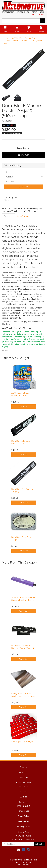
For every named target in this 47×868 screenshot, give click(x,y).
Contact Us (23, 802)
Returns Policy (23, 821)
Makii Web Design (24, 865)
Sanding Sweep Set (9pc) (23, 742)
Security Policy (24, 832)
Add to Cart (24, 407)
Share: (9, 125)
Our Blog (23, 797)
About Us (24, 792)
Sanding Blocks (31, 38)
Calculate (24, 187)
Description (9, 216)
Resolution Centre (24, 783)
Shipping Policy (23, 827)
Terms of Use (24, 811)
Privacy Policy (24, 816)
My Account (24, 772)
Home (6, 38)
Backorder (23, 148)
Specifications (23, 216)
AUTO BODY (17, 38)
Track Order (23, 778)
